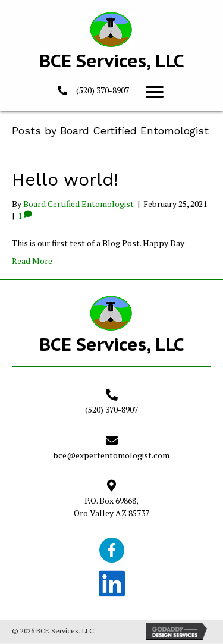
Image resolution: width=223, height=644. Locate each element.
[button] (155, 92)
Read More (32, 261)
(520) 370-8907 (103, 90)
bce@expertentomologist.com (111, 455)
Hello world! (65, 179)
